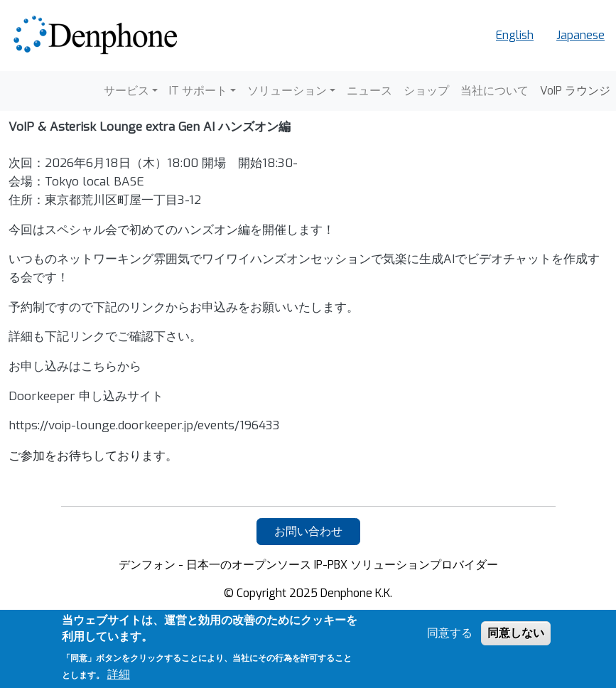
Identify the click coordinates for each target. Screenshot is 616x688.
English (515, 35)
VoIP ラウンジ (575, 91)
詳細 (119, 674)
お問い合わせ (308, 531)
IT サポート (198, 91)
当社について (495, 91)
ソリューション (287, 91)
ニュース (369, 91)
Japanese (580, 35)
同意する (450, 633)
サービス (126, 91)
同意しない (516, 633)
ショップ (426, 91)
